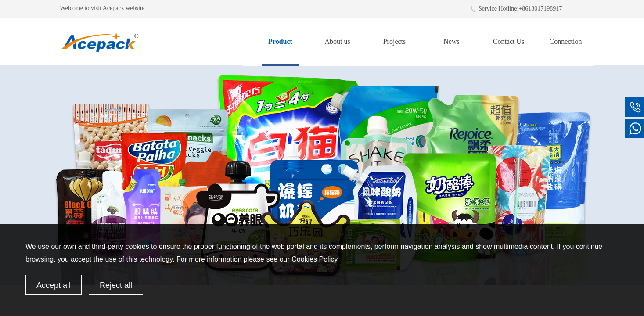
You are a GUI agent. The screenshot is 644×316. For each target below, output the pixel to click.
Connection (566, 41)
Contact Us (509, 41)
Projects (395, 41)
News (451, 41)
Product (280, 41)
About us (337, 41)
